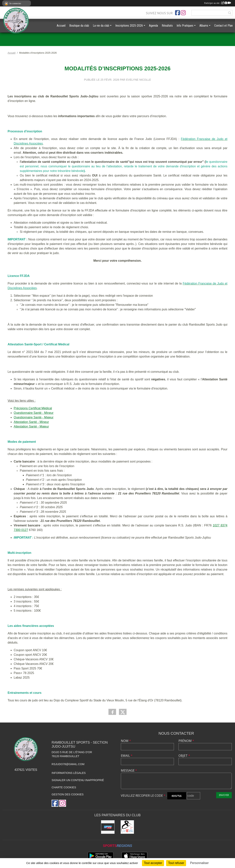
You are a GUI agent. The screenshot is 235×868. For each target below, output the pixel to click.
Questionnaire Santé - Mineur (34, 413)
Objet (184, 756)
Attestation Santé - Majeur (31, 426)
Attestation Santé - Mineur (31, 422)
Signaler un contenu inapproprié (78, 780)
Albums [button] (204, 26)
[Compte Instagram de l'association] (183, 13)
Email (127, 756)
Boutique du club (79, 26)
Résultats (167, 26)
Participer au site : (217, 3)
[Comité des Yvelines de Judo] (127, 827)
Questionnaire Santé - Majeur (34, 417)
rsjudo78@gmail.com (68, 764)
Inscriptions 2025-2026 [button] (129, 26)
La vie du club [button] (101, 26)
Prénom (186, 741)
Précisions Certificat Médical (33, 408)
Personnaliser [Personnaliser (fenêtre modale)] (199, 863)
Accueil (61, 26)
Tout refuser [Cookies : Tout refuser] (176, 863)
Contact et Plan (223, 26)
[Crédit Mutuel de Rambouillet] (108, 827)
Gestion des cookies (68, 794)
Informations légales (69, 773)
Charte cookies (64, 787)
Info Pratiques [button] (185, 26)
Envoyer (224, 795)
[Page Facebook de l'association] (178, 13)
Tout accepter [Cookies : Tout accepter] (153, 863)
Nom (126, 741)
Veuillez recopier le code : (144, 796)
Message (129, 770)
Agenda (153, 26)
